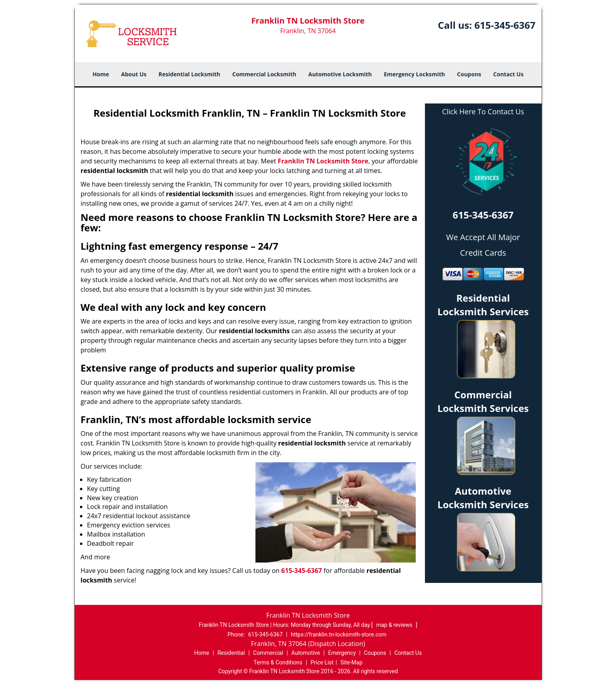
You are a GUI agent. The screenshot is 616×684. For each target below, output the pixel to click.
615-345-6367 (505, 25)
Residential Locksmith (189, 74)
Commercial (268, 653)
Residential (231, 653)
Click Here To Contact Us (483, 112)
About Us (134, 74)
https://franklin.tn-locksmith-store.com (338, 634)
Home (101, 74)
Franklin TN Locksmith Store (323, 161)
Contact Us (508, 74)
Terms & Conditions (278, 662)
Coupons (469, 74)
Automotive (306, 653)
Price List (322, 662)
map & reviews (395, 625)
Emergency (342, 653)
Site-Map (352, 662)
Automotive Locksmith (340, 74)
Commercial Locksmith (264, 74)
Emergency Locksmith (414, 74)
